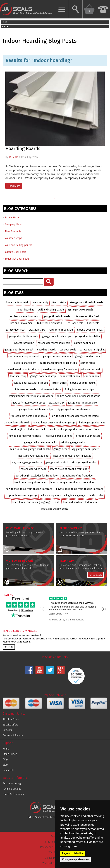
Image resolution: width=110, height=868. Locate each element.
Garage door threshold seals (87, 303)
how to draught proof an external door (73, 482)
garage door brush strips (57, 336)
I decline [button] (79, 853)
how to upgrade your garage (25, 436)
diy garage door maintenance (74, 409)
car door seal (92, 376)
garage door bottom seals (24, 336)
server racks (88, 363)
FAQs (5, 759)
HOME (4, 22)
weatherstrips (37, 330)
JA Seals (14, 157)
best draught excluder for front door (37, 476)
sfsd (101, 496)
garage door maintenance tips (36, 409)
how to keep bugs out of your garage (54, 423)
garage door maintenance (82, 403)
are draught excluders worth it (27, 429)
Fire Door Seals (75, 323)
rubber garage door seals (25, 316)
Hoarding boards (46, 350)
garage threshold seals (57, 316)
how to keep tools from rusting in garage (80, 489)
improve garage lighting (59, 436)
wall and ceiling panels (51, 310)
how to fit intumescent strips (29, 403)
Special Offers (10, 725)
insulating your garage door (34, 456)
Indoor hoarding (25, 310)
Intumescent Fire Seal (86, 316)
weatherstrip (56, 403)
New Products (13, 231)
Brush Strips (12, 218)
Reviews (7, 730)
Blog (5, 765)
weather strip (41, 303)
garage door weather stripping (31, 383)
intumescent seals (26, 389)
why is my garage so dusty (27, 462)
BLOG (6, 26)
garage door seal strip (43, 376)
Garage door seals (84, 343)
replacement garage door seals (29, 416)
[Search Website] (76, 9)
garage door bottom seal (19, 350)
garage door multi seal (90, 330)
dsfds (92, 496)
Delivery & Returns (13, 735)
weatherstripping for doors (23, 370)
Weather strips (14, 238)
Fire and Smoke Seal (22, 323)
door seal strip (18, 376)
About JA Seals (11, 719)
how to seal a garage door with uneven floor (74, 429)
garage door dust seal (33, 469)
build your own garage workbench (30, 449)
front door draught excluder (31, 482)
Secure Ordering (12, 783)
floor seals (93, 323)
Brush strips (59, 303)
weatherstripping (24, 343)
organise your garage (88, 436)
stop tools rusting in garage (21, 496)
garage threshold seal (88, 356)
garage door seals (81, 309)
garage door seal (15, 330)
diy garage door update (86, 449)
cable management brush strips (58, 363)
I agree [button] (66, 853)
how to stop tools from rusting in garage (29, 489)
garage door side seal (16, 423)
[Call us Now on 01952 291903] (103, 9)
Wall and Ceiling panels (19, 245)
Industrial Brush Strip (50, 323)
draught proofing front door (78, 476)
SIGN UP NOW (9, 647)
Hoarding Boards (23, 149)
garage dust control (57, 462)
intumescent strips (51, 389)
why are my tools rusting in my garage (63, 496)
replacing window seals (55, 509)
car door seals (68, 350)
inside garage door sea (92, 423)
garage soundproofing (83, 383)
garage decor (61, 449)
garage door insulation (88, 336)
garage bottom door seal (57, 356)
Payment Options (12, 789)
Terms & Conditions (13, 794)
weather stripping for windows (60, 370)
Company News (14, 224)
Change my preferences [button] (76, 859)
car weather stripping (92, 350)
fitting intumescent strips (79, 389)
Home (6, 749)
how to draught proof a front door (69, 469)
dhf (57, 502)
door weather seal (70, 376)
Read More (14, 186)
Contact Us (8, 770)
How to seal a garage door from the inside (75, 416)
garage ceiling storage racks (40, 443)
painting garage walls (73, 443)
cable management (25, 363)
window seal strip (91, 370)
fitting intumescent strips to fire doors (31, 396)
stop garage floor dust (85, 462)
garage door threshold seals (54, 343)
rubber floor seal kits (61, 330)
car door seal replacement (24, 356)
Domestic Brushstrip (18, 303)
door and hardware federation (80, 502)
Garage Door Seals (16, 252)
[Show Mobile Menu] (62, 9)
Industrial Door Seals (17, 259)
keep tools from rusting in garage (32, 502)
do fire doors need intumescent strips (78, 396)
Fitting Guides (10, 754)
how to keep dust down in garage (72, 456)
